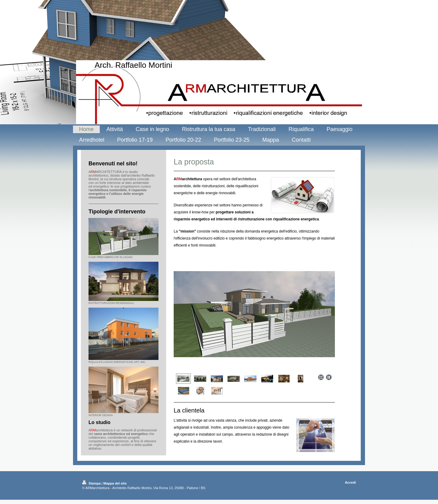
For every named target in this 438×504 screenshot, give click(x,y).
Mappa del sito (115, 483)
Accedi (350, 482)
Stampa (92, 483)
